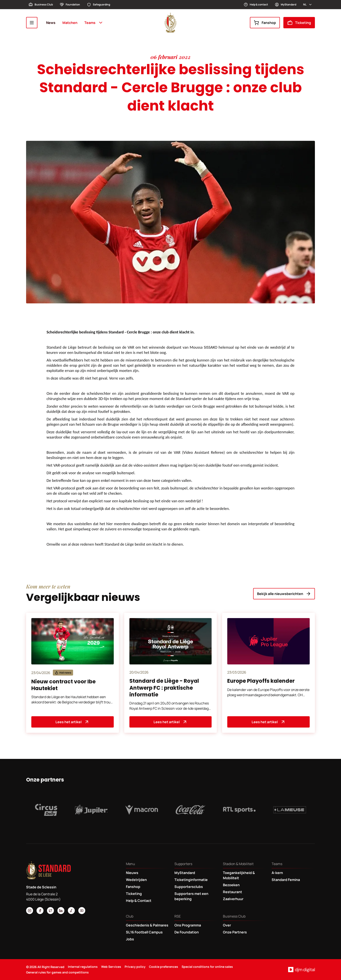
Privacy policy (135, 967)
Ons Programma (188, 925)
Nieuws (132, 873)
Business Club (41, 5)
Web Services (111, 967)
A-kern (277, 873)
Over (227, 925)
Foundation (70, 5)
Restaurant (232, 892)
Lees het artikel (72, 722)
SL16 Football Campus (144, 932)
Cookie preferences (164, 967)
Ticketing (299, 23)
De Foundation (187, 932)
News (51, 23)
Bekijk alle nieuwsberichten (284, 594)
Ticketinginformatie (191, 880)
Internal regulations (83, 967)
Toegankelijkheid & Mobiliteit (239, 875)
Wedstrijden (136, 880)
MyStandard (286, 5)
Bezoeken (231, 885)
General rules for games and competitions (57, 972)
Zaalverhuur (233, 899)
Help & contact (256, 5)
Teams (94, 23)
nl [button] (308, 5)
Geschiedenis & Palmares (147, 925)
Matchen (70, 23)
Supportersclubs (189, 887)
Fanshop (265, 23)
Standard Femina (286, 880)
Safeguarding (99, 5)
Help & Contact (139, 901)
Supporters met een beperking (191, 896)
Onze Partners (235, 932)
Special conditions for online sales (207, 967)
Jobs (130, 939)
